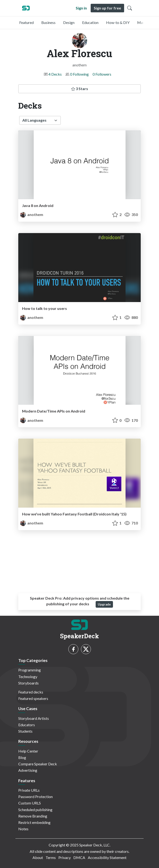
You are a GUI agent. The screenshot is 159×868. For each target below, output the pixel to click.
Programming (30, 670)
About (38, 857)
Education (90, 22)
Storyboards (28, 683)
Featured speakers (33, 698)
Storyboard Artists (34, 718)
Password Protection (35, 797)
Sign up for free (107, 8)
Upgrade (104, 604)
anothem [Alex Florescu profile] (32, 214)
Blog (22, 757)
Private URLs (29, 790)
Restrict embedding (34, 822)
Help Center (28, 751)
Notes (23, 829)
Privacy (65, 857)
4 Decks (55, 74)
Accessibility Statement (107, 857)
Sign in (81, 8)
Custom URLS (30, 803)
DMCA (79, 857)
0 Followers (102, 74)
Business (48, 22)
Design (69, 22)
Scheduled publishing (35, 810)
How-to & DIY (118, 22)
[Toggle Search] (130, 8)
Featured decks (31, 692)
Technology (28, 677)
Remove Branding (33, 816)
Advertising (28, 770)
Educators (27, 725)
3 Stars (80, 89)
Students (25, 731)
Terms (51, 857)
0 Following (79, 74)
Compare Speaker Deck (38, 764)
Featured (26, 22)
